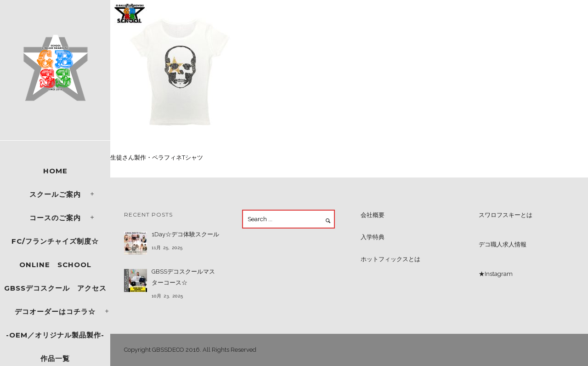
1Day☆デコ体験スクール (185, 234)
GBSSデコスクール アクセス (55, 288)
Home (55, 171)
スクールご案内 (55, 194)
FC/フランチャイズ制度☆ (55, 241)
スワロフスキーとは (506, 215)
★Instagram (496, 274)
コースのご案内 (55, 218)
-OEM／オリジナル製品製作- (55, 335)
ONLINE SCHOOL (55, 265)
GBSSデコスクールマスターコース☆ (183, 277)
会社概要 (373, 215)
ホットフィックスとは (390, 259)
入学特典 (373, 237)
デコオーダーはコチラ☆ (55, 312)
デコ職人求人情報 (503, 244)
